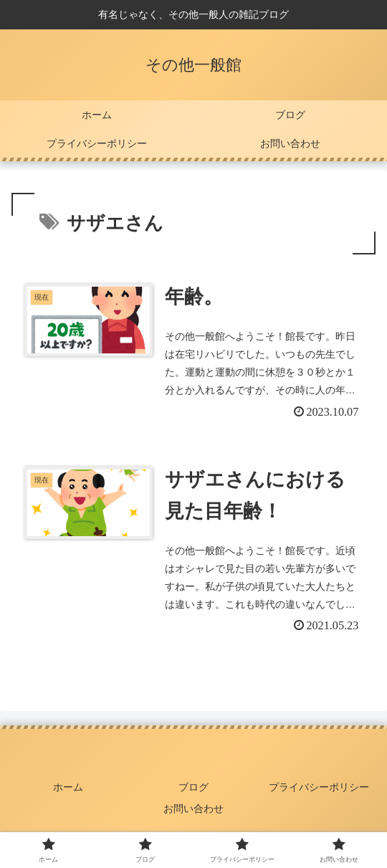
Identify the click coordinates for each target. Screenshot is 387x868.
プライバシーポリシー (319, 787)
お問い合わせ (193, 809)
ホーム (68, 787)
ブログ (193, 787)
